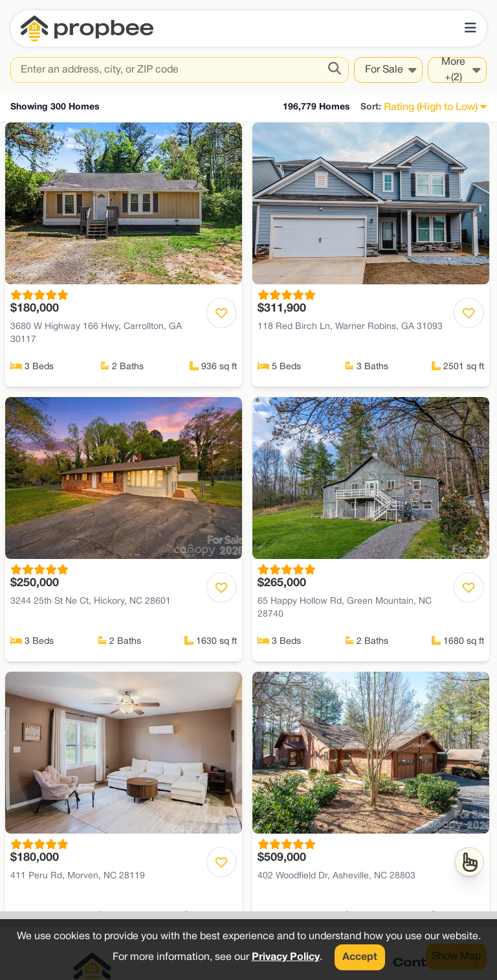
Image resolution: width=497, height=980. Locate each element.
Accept (360, 957)
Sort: (371, 107)
